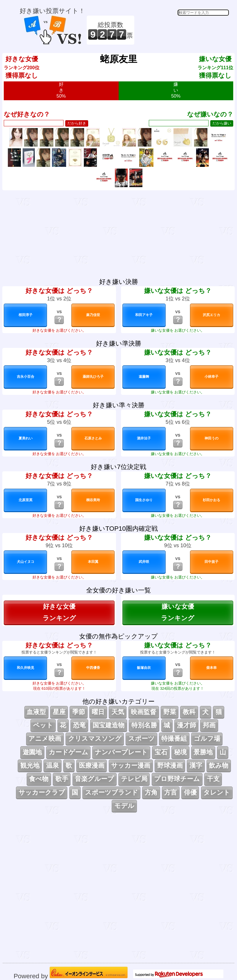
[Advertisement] (182, 30)
